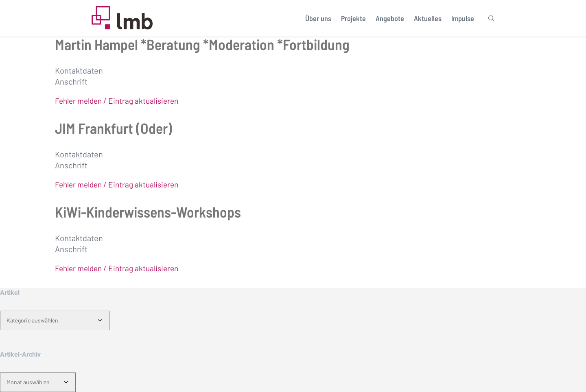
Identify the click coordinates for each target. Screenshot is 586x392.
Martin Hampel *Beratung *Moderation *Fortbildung (202, 44)
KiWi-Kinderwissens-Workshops (148, 212)
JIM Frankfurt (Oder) (114, 128)
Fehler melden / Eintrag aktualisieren (117, 101)
